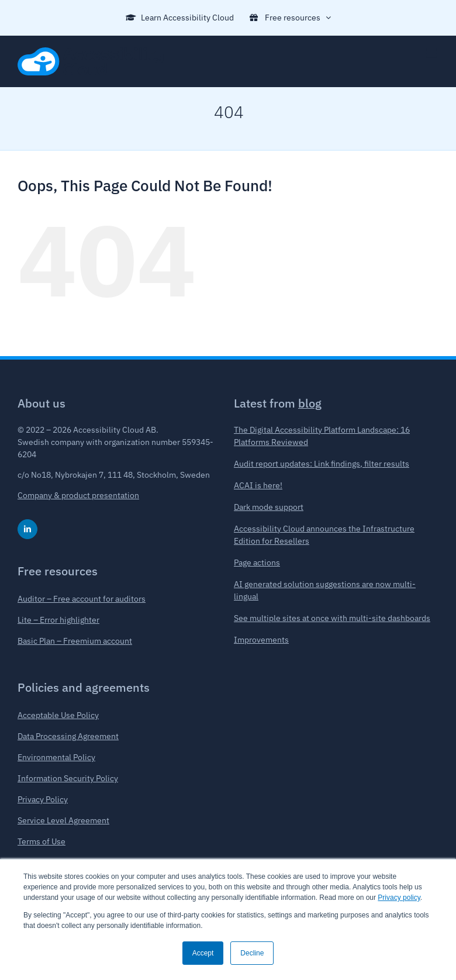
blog (310, 403)
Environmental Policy (56, 757)
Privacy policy (399, 898)
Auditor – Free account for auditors (82, 599)
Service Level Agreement (63, 820)
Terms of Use (42, 841)
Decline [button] (252, 953)
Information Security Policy (68, 778)
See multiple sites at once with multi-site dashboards (332, 618)
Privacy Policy (43, 799)
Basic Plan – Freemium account (75, 641)
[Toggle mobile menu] (432, 54)
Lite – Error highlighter (58, 620)
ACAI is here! (258, 485)
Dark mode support (269, 507)
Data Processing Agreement (68, 736)
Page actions (257, 563)
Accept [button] (203, 953)
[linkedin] (27, 529)
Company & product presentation (78, 495)
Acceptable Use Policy (58, 715)
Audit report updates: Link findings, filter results (322, 464)
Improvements (261, 640)
